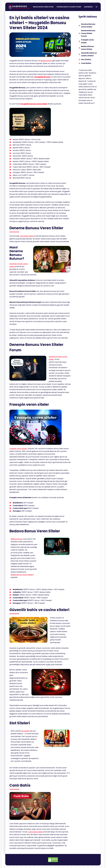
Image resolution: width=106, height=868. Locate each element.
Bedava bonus (16, 539)
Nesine (81, 81)
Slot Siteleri (86, 60)
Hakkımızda (88, 7)
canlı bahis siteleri (36, 832)
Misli (87, 78)
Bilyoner (82, 78)
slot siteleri (25, 731)
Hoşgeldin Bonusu (42, 77)
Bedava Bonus (46, 61)
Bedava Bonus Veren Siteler (43, 7)
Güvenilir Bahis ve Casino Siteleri (69, 7)
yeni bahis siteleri (27, 236)
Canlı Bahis (86, 63)
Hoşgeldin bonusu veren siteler (34, 104)
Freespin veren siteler (18, 449)
